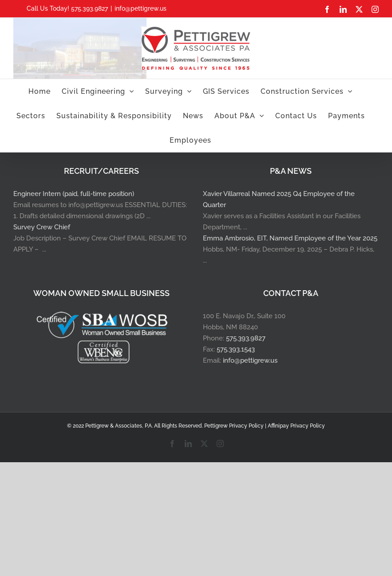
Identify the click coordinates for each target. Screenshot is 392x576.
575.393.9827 (246, 338)
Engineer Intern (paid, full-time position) (74, 194)
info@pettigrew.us (141, 8)
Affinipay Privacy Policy (296, 426)
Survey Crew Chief (42, 227)
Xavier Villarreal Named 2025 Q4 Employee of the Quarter (279, 199)
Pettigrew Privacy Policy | (236, 426)
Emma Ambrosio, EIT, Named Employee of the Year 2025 (290, 238)
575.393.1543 (236, 349)
